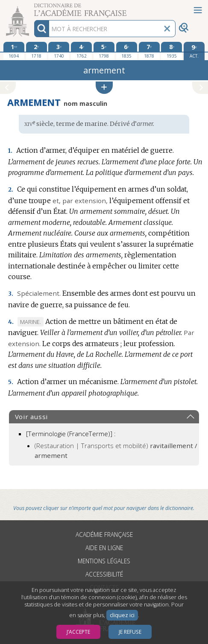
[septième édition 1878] (149, 51)
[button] (104, 88)
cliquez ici (122, 615)
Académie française (104, 535)
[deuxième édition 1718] (37, 51)
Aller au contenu (33, 7)
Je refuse (130, 632)
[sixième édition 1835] (127, 51)
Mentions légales (104, 561)
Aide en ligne (104, 548)
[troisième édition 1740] (59, 51)
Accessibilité (104, 574)
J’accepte (78, 632)
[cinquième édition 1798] (104, 51)
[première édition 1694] (14, 51)
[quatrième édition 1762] (81, 51)
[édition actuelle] (194, 51)
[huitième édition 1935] (171, 51)
